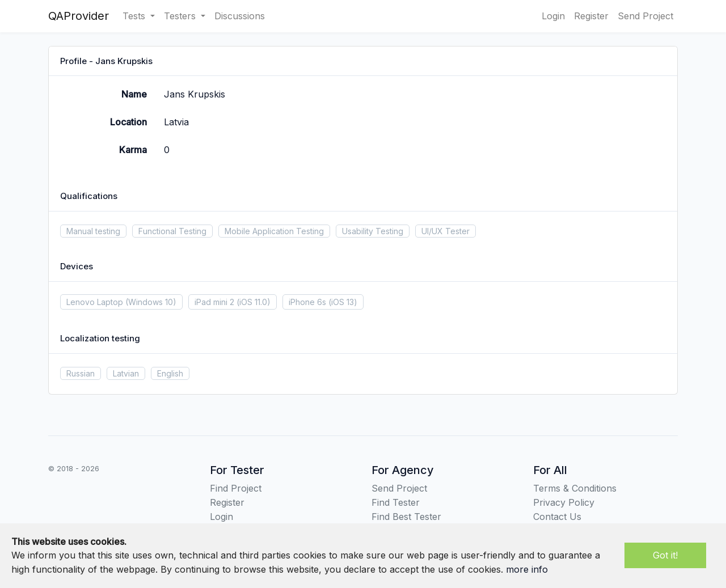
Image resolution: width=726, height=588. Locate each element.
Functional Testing (172, 231)
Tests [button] (135, 16)
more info (527, 569)
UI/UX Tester (446, 231)
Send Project (645, 16)
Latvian (126, 373)
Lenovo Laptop (95, 302)
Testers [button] (181, 16)
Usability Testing (373, 231)
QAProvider (79, 16)
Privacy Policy (564, 502)
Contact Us (557, 517)
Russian (81, 373)
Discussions (240, 16)
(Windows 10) (151, 302)
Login (553, 16)
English (170, 373)
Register (591, 16)
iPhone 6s (307, 302)
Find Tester (396, 502)
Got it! (665, 555)
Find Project (236, 488)
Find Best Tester (406, 517)
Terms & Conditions (575, 488)
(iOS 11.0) (254, 302)
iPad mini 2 (214, 302)
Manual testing (93, 231)
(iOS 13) (343, 302)
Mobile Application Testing (274, 231)
